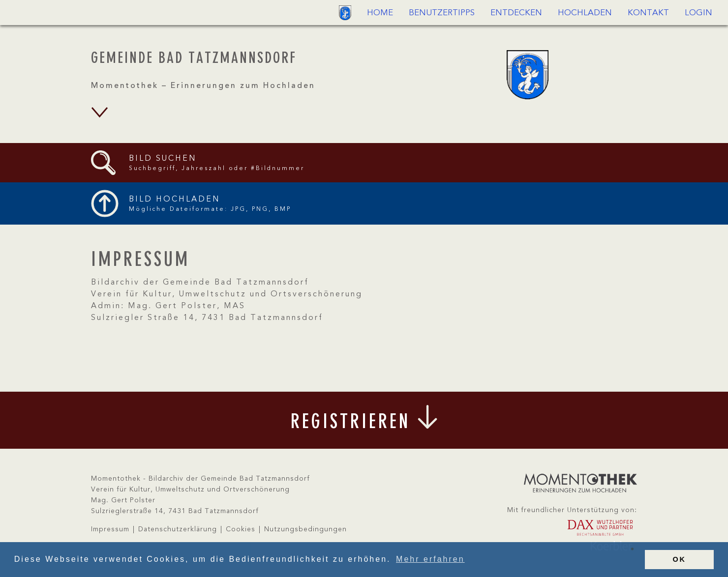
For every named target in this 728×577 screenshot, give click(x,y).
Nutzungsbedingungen (305, 529)
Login (698, 13)
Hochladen (585, 13)
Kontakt (648, 13)
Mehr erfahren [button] (430, 559)
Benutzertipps (442, 13)
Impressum (110, 529)
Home (380, 13)
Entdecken (516, 13)
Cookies (241, 529)
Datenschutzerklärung (178, 529)
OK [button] (679, 559)
